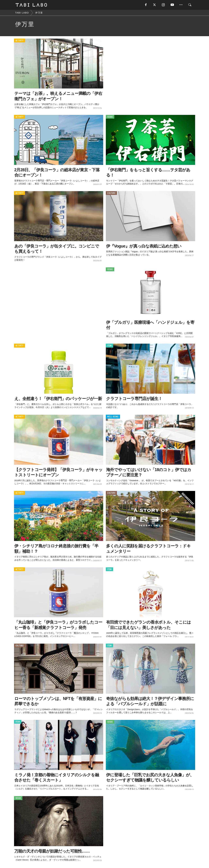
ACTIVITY (20, 41)
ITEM (109, 346)
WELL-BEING (113, 417)
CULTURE (111, 193)
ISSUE (110, 117)
